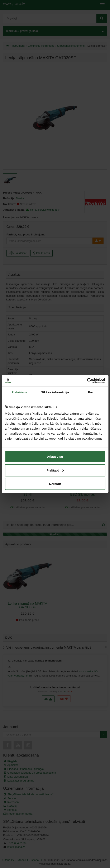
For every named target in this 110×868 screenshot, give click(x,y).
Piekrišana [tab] (19, 392)
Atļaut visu (55, 457)
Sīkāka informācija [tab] (55, 392)
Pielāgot (55, 470)
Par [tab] (91, 392)
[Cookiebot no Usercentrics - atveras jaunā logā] (87, 381)
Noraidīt (55, 484)
